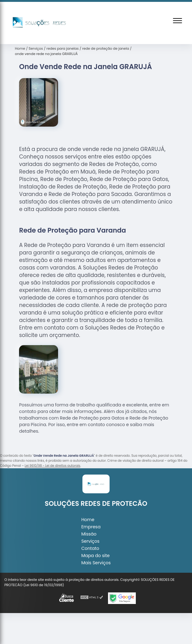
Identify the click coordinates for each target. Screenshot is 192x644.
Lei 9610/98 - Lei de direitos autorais (52, 466)
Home (88, 520)
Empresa (91, 527)
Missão (89, 534)
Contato (90, 548)
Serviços (90, 541)
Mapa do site (95, 556)
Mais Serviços (96, 563)
